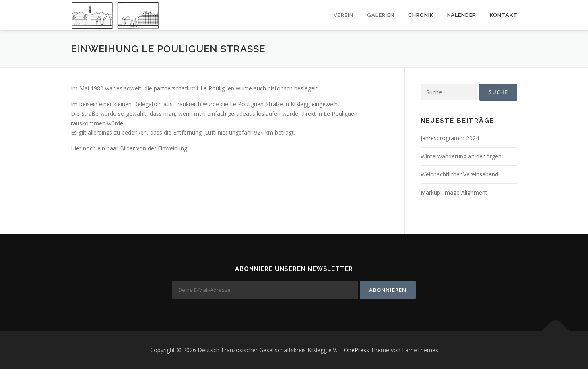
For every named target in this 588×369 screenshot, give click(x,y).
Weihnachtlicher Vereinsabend (459, 174)
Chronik (421, 15)
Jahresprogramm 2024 (450, 138)
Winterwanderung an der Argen (461, 156)
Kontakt (504, 15)
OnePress (356, 350)
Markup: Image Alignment (454, 192)
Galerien (381, 15)
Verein (344, 15)
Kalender (462, 15)
